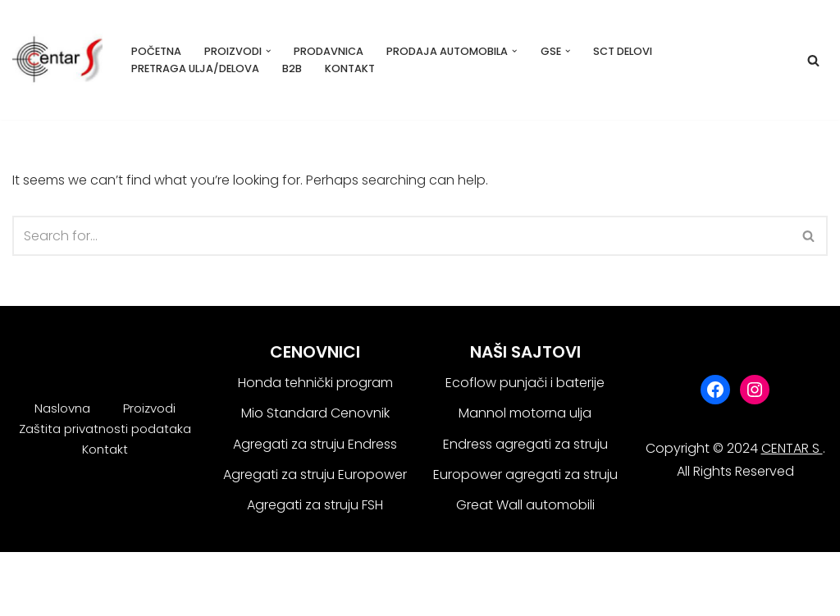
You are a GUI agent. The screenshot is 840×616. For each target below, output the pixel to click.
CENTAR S (792, 448)
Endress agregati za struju (525, 444)
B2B (292, 68)
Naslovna (62, 408)
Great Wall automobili (525, 505)
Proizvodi (149, 408)
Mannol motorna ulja (525, 413)
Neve (28, 573)
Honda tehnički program (315, 383)
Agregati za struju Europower (315, 475)
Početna (156, 51)
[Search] (813, 60)
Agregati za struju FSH (315, 505)
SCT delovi (623, 51)
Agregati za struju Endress (315, 444)
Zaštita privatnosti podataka (105, 429)
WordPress (46, 595)
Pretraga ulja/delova (195, 68)
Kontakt (350, 68)
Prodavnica (329, 51)
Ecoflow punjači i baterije (525, 383)
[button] (268, 51)
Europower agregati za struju (525, 475)
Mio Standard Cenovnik (315, 413)
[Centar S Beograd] (57, 60)
